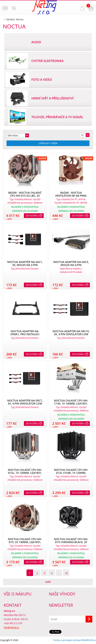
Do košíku (32, 216)
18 (66, 573)
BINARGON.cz (89, 640)
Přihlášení (82, 8)
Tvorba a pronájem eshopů (67, 640)
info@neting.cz (11, 627)
